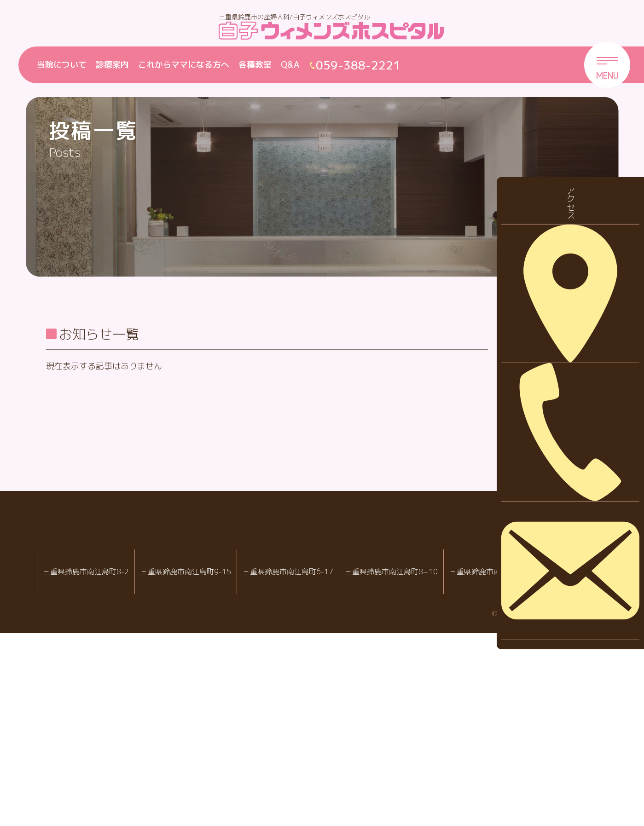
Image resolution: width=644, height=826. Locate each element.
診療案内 (112, 65)
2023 (527, 602)
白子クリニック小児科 (315, 749)
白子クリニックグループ (322, 722)
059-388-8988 (318, 779)
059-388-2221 (203, 779)
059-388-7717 (431, 779)
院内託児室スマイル (541, 749)
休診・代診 (538, 387)
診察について (542, 445)
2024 (527, 574)
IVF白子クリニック (86, 749)
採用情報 (534, 416)
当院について (62, 65)
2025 (527, 545)
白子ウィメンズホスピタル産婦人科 (199, 749)
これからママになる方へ (184, 65)
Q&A (290, 65)
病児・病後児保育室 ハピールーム (428, 749)
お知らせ (534, 359)
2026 (527, 516)
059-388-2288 (89, 779)
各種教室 (255, 65)
